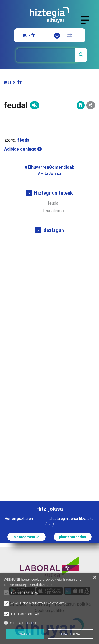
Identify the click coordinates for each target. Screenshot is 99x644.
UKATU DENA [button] (70, 634)
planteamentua (27, 537)
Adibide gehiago (23, 149)
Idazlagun (53, 230)
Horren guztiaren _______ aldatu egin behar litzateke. (50, 521)
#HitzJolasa (49, 174)
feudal (54, 203)
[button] (6, 593)
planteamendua (72, 537)
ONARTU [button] (25, 634)
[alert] (49, 608)
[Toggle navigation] (88, 23)
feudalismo (53, 211)
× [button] (94, 578)
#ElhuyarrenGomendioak (49, 167)
